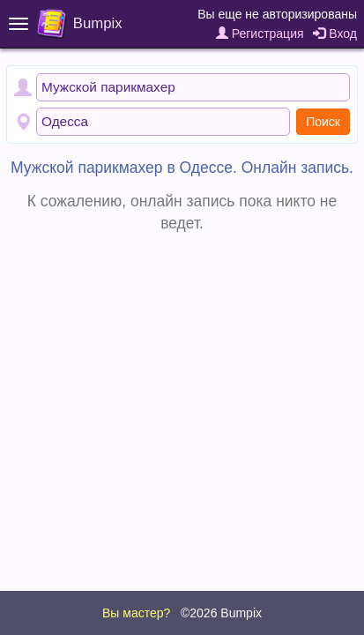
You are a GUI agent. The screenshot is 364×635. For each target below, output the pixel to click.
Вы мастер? (136, 613)
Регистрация (260, 34)
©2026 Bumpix (221, 613)
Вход (335, 34)
